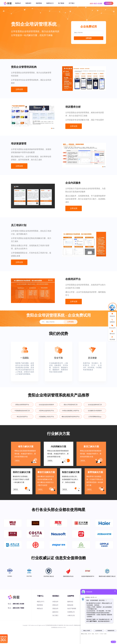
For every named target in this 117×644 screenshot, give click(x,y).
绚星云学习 (41, 602)
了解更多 (17, 461)
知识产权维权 (72, 609)
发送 (113, 642)
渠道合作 (55, 609)
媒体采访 (55, 612)
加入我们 (55, 615)
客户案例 (61, 3)
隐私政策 (70, 605)
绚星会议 (40, 609)
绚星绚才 (18, 3)
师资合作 (55, 605)
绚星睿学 (28, 3)
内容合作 (55, 602)
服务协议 (70, 602)
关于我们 (72, 3)
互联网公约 (71, 612)
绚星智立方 (50, 3)
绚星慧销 (39, 3)
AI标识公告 (71, 615)
